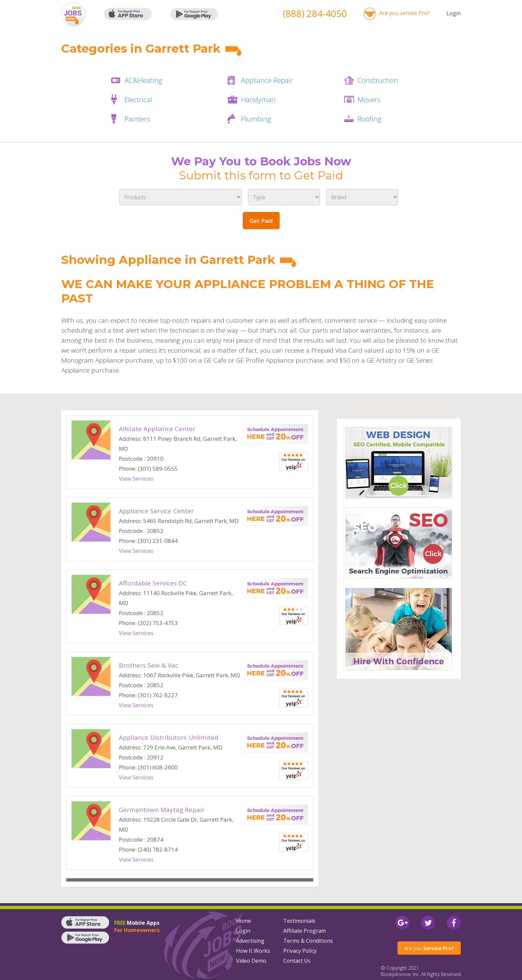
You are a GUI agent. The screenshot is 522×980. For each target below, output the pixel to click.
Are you (429, 948)
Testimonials (299, 921)
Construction (378, 80)
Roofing (370, 119)
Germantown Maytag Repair (162, 810)
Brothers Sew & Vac (148, 665)
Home (244, 921)
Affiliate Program (305, 931)
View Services (136, 479)
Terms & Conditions (308, 941)
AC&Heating (143, 80)
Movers (369, 99)
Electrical (138, 99)
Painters (137, 119)
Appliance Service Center (156, 511)
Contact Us (297, 961)
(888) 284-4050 (315, 13)
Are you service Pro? (404, 13)
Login (454, 13)
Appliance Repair (267, 80)
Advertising (250, 941)
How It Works (253, 951)
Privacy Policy (300, 951)
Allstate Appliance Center (157, 429)
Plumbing (256, 119)
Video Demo (251, 961)
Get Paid (261, 221)
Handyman (258, 99)
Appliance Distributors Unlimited (169, 737)
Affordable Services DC (153, 583)
